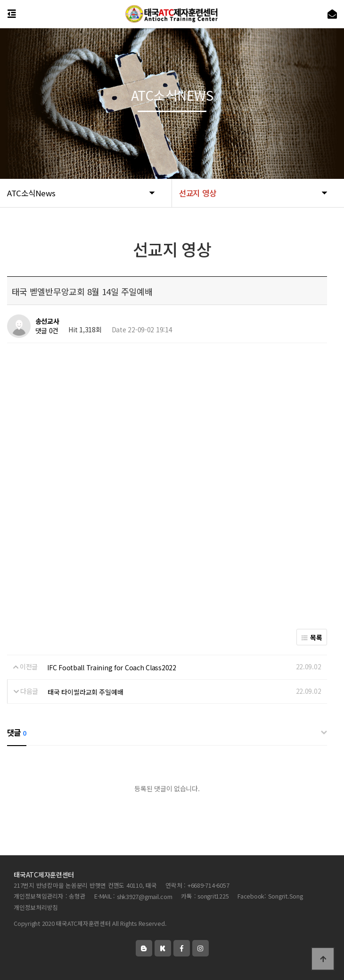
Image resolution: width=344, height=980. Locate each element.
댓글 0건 (47, 331)
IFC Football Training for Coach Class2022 (112, 667)
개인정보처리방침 (36, 907)
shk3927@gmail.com (145, 896)
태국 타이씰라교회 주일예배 (85, 692)
